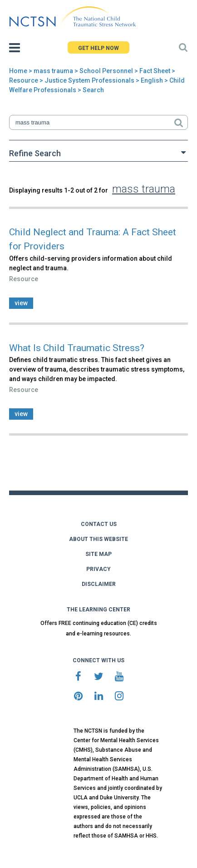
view (21, 303)
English (152, 80)
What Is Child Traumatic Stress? (77, 348)
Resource (24, 80)
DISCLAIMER (99, 584)
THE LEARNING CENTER (98, 610)
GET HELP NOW (98, 48)
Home (18, 71)
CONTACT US (99, 524)
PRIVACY (98, 569)
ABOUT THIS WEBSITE (98, 539)
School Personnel (106, 71)
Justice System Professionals (89, 80)
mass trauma (53, 71)
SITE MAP (98, 554)
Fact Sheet (155, 71)
